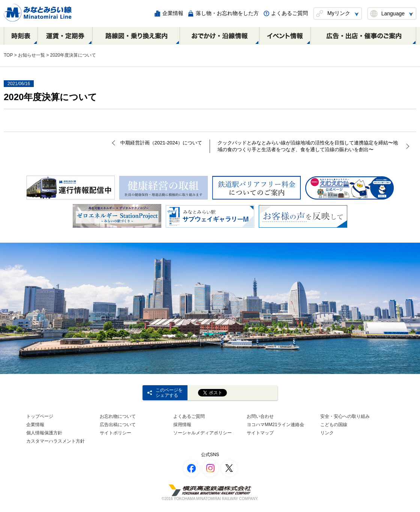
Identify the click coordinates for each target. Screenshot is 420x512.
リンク (327, 433)
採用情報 (182, 425)
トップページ (40, 416)
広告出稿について (118, 425)
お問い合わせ (260, 416)
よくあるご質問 (189, 416)
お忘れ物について (118, 416)
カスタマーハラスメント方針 (55, 441)
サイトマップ (260, 433)
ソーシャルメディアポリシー (202, 433)
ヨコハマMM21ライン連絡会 (275, 425)
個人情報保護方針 (44, 433)
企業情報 (35, 425)
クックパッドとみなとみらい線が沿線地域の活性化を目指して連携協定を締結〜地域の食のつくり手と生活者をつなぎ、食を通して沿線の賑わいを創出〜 (308, 146)
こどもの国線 (334, 425)
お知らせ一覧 (31, 55)
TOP (8, 55)
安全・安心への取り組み (345, 416)
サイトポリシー (115, 433)
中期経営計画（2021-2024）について (161, 143)
